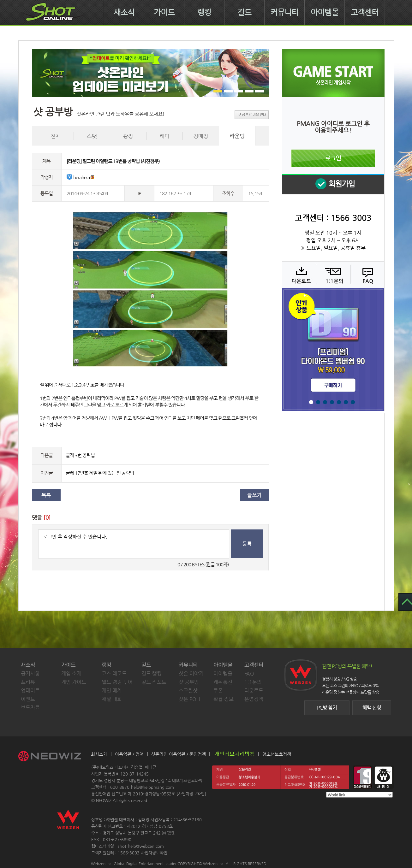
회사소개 (99, 754)
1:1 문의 (333, 275)
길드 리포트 (154, 682)
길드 (244, 12)
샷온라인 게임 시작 (333, 73)
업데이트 (30, 691)
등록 (247, 544)
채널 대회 (112, 699)
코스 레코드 (114, 673)
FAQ (367, 275)
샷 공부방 (189, 682)
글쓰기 (254, 495)
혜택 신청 (372, 708)
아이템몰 (325, 12)
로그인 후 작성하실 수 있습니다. (134, 544)
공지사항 (30, 673)
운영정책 (254, 699)
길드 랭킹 (152, 673)
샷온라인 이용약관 (168, 754)
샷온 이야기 (191, 673)
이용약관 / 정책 (129, 754)
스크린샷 (188, 691)
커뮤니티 (284, 12)
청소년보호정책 (277, 754)
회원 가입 (333, 184)
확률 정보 (224, 699)
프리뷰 (28, 682)
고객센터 (365, 12)
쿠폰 (218, 691)
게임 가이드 (74, 682)
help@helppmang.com (152, 787)
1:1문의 (253, 682)
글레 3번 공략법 (80, 455)
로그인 (333, 158)
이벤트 (28, 699)
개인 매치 (112, 691)
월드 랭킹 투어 (117, 682)
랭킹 (204, 12)
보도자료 (30, 708)
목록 (46, 495)
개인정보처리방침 (235, 754)
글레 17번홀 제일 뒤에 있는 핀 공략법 (100, 473)
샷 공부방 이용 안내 (252, 115)
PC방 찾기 (327, 708)
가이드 (164, 12)
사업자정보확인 (191, 794)
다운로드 (299, 275)
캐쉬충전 (223, 682)
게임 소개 (71, 673)
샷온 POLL (190, 699)
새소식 (124, 12)
